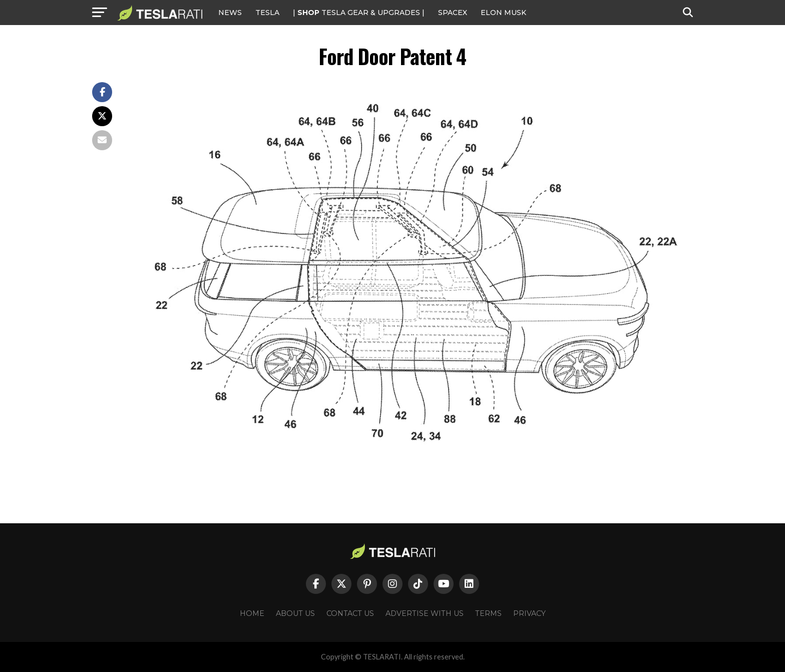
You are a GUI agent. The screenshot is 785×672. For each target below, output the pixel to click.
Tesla (267, 13)
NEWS (230, 13)
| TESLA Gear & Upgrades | (359, 13)
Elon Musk (503, 13)
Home (252, 613)
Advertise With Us (425, 613)
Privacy (529, 613)
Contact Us (350, 613)
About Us (295, 613)
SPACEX (453, 13)
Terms (488, 613)
